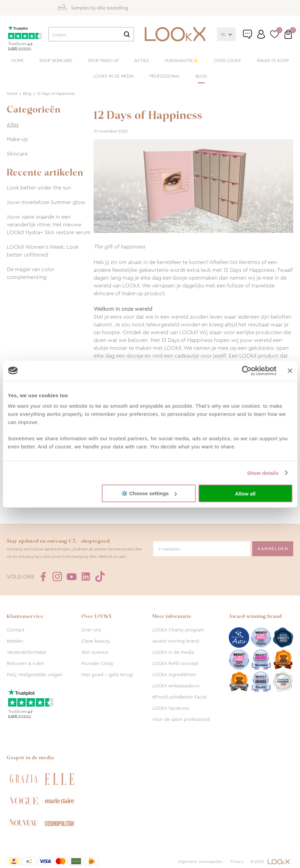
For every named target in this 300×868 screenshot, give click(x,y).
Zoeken (127, 34)
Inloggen (261, 34)
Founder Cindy (97, 663)
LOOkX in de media (114, 76)
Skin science (95, 652)
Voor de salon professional (181, 719)
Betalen (15, 641)
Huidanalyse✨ (181, 60)
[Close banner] (290, 370)
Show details (263, 473)
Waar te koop (273, 60)
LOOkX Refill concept (175, 663)
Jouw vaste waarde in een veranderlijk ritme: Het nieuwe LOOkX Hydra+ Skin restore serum (49, 225)
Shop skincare (56, 60)
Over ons (91, 630)
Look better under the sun (39, 188)
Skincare (17, 154)
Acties (142, 60)
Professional (165, 76)
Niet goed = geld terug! (107, 674)
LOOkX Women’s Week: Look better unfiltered (43, 251)
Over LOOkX (227, 60)
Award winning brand (176, 641)
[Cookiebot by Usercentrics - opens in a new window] (247, 370)
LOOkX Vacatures (171, 708)
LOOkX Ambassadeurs (176, 686)
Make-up (17, 139)
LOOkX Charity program (178, 630)
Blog (201, 76)
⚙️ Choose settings (149, 493)
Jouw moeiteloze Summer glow (46, 202)
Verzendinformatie (26, 652)
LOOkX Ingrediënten (174, 674)
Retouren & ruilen (26, 663)
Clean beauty (96, 641)
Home (18, 60)
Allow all (245, 493)
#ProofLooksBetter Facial (179, 697)
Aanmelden (273, 549)
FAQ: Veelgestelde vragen (35, 674)
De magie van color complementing (31, 273)
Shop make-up (103, 60)
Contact (16, 630)
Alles (13, 125)
